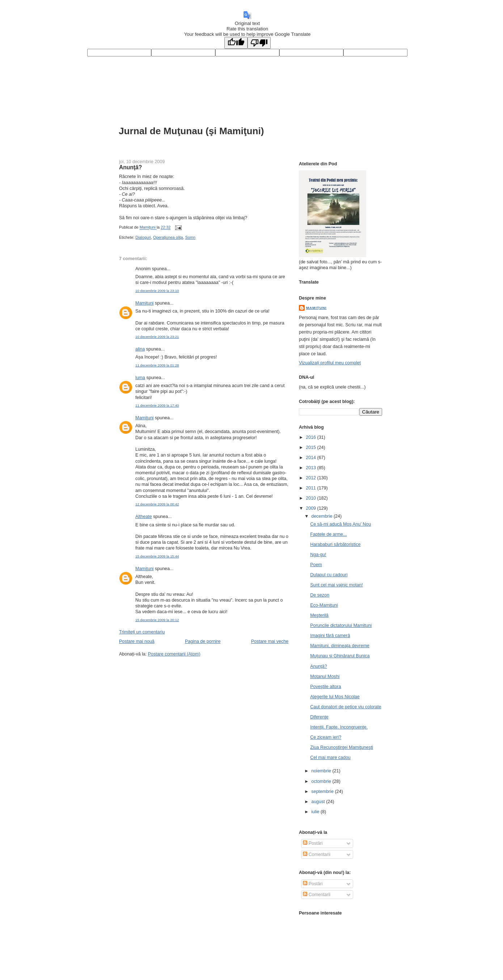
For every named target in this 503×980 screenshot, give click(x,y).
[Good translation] (236, 43)
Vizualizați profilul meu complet (330, 363)
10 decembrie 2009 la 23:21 (157, 337)
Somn (190, 237)
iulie (316, 812)
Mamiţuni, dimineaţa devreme (340, 646)
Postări (313, 843)
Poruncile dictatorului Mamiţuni (341, 625)
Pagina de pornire (203, 641)
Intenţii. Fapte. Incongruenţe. (339, 727)
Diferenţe (319, 717)
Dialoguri (143, 237)
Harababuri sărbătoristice (335, 544)
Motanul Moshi (325, 676)
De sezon (320, 595)
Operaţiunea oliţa (168, 237)
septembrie (323, 792)
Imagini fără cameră (330, 636)
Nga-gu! (318, 555)
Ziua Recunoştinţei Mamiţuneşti (342, 747)
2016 (311, 437)
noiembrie (322, 771)
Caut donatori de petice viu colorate (346, 707)
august (319, 802)
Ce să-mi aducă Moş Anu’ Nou (341, 524)
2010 (311, 498)
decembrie (322, 516)
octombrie (322, 781)
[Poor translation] (259, 43)
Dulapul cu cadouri (329, 575)
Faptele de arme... (328, 534)
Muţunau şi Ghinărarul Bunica (340, 656)
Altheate (144, 517)
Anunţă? (318, 666)
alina (140, 349)
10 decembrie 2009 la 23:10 (157, 291)
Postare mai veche (270, 641)
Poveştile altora (326, 687)
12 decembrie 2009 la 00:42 (157, 504)
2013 (311, 468)
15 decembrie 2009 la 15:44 (157, 556)
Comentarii (317, 854)
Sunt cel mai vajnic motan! (337, 585)
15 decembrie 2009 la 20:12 (157, 620)
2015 (311, 447)
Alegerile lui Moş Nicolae (335, 697)
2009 (311, 508)
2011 (311, 488)
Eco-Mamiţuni (324, 605)
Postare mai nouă (137, 641)
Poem (316, 565)
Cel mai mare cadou (330, 758)
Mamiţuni (145, 303)
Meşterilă (319, 615)
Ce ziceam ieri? (326, 737)
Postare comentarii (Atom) (174, 654)
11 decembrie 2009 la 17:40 (157, 405)
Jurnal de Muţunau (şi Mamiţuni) (191, 131)
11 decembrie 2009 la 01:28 (157, 365)
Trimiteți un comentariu (142, 632)
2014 (311, 458)
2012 (311, 478)
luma (140, 378)
